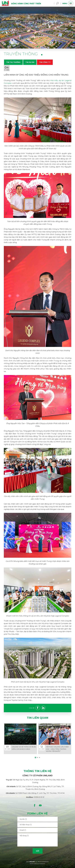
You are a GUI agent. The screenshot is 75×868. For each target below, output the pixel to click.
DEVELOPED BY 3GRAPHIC (38, 864)
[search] (57, 3)
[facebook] (38, 708)
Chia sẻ (32, 708)
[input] (37, 819)
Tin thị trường (13, 62)
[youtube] (40, 805)
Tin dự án (30, 62)
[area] (37, 840)
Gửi (38, 851)
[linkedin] (44, 708)
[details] (20, 739)
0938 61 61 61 (39, 797)
